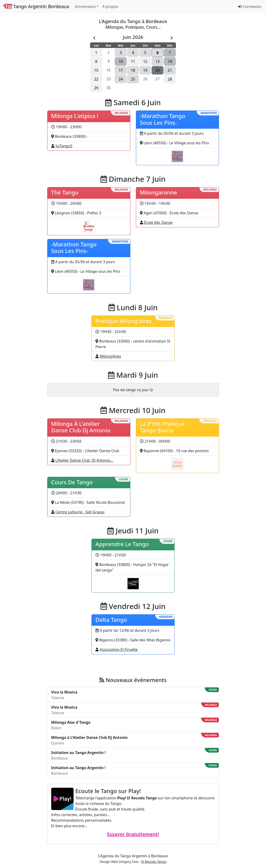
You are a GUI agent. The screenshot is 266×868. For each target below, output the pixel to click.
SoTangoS (64, 146)
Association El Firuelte (119, 649)
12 (145, 61)
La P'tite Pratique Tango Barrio (162, 427)
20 (158, 70)
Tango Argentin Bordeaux (36, 6)
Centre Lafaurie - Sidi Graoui (80, 512)
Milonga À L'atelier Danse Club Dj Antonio (81, 427)
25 (133, 79)
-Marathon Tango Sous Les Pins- (163, 119)
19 (145, 70)
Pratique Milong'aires (123, 321)
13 (158, 61)
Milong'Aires (110, 356)
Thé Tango (65, 192)
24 (121, 79)
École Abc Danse (158, 222)
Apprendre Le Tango (122, 544)
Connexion (250, 7)
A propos (110, 7)
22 (96, 79)
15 (96, 70)
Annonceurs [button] (85, 7)
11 (133, 61)
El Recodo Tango (154, 862)
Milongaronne (158, 192)
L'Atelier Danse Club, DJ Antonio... (84, 460)
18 (133, 70)
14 (170, 61)
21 (170, 70)
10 (121, 61)
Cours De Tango (72, 482)
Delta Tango (111, 620)
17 (121, 70)
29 (96, 88)
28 (170, 79)
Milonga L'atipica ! (75, 116)
